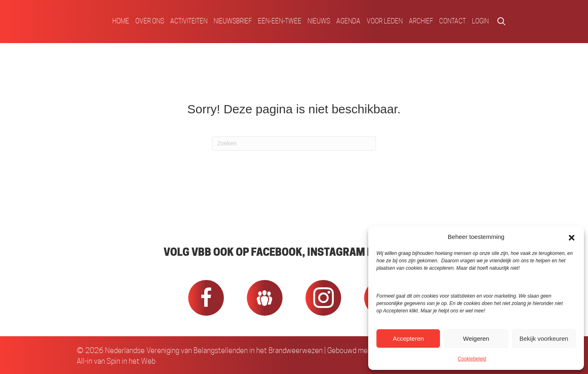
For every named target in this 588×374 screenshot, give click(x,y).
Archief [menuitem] (421, 21)
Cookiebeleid (472, 359)
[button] (572, 237)
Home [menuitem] (121, 21)
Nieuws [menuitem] (319, 21)
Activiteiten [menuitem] (189, 21)
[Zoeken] (294, 143)
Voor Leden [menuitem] (385, 21)
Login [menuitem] (480, 21)
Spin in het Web (131, 361)
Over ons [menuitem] (150, 21)
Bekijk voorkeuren (544, 338)
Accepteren (408, 338)
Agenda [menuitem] (348, 21)
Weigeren (476, 338)
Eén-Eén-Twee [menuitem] (280, 21)
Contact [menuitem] (452, 21)
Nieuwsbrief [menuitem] (233, 21)
